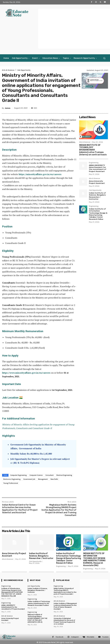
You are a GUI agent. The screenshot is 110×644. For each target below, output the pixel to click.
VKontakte (90, 637)
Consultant (49, 475)
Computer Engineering (18, 475)
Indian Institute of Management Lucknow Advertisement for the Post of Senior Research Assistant (65, 606)
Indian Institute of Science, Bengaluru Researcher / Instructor (97, 196)
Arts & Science (8, 70)
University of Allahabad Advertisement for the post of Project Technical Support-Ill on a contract (64, 621)
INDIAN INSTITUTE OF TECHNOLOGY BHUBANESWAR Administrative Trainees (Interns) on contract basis (93, 150)
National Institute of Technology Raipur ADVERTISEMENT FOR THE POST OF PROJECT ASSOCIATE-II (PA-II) (37, 618)
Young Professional (11, 483)
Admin (8, 108)
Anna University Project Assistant (97, 182)
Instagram (75, 637)
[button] (104, 58)
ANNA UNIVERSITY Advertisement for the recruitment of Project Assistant (98, 168)
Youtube (105, 637)
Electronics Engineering (12, 479)
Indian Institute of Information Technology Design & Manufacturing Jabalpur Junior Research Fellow (98, 214)
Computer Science (36, 475)
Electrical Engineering (64, 475)
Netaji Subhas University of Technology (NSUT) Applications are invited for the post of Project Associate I (65, 591)
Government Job (29, 479)
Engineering (94, 163)
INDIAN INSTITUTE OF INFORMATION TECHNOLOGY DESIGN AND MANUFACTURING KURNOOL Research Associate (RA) (94, 559)
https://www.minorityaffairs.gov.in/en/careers (26, 373)
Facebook (60, 637)
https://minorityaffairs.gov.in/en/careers (40, 174)
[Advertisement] (74, 29)
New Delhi (54, 479)
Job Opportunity (24, 70)
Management (43, 479)
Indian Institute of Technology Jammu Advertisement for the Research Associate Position (39, 603)
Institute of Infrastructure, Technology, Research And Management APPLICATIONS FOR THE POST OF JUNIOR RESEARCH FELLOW (12, 592)
